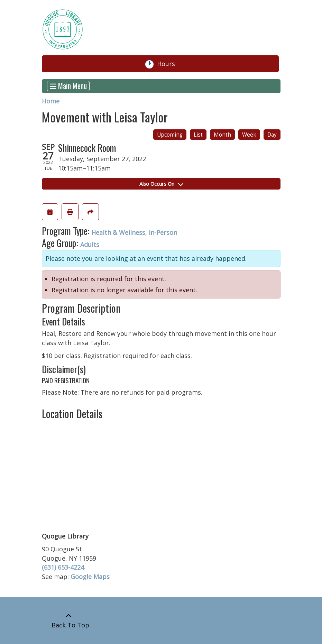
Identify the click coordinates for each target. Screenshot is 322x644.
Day (272, 135)
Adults (90, 245)
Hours (169, 64)
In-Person (163, 232)
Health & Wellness (118, 232)
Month (222, 135)
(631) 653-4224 (63, 567)
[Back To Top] (69, 620)
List (198, 135)
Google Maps (90, 577)
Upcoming (170, 135)
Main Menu (68, 86)
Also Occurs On (161, 184)
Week (249, 135)
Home (51, 101)
